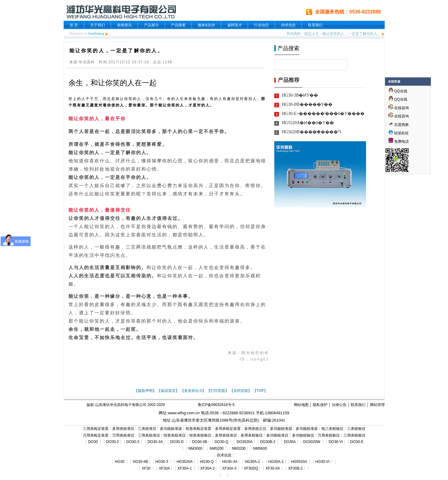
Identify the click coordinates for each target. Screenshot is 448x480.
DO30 (93, 442)
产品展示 (151, 25)
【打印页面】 (218, 391)
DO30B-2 (268, 442)
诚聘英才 (235, 25)
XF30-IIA (273, 468)
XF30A (164, 468)
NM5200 (216, 449)
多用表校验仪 (252, 435)
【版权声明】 (145, 391)
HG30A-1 (276, 462)
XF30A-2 (207, 468)
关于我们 (98, 25)
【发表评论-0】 (193, 391)
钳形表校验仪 (200, 435)
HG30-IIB (140, 462)
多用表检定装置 (228, 429)
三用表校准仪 (149, 435)
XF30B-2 (295, 468)
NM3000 (195, 449)
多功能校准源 (281, 429)
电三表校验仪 (332, 429)
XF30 (146, 468)
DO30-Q (222, 442)
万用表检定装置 (96, 435)
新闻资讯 (124, 25)
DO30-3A (155, 442)
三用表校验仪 (354, 435)
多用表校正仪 (255, 429)
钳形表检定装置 (198, 429)
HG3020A (185, 462)
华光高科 (294, 34)
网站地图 (301, 405)
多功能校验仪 (303, 435)
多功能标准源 (171, 429)
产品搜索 (178, 25)
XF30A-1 (185, 468)
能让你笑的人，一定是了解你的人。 (352, 34)
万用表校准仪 (123, 435)
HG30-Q (207, 462)
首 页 (74, 25)
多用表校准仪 (123, 429)
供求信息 (288, 25)
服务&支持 (206, 25)
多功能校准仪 (277, 435)
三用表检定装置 (96, 429)
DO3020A (245, 442)
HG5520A (299, 462)
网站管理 (377, 405)
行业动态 (261, 25)
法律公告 (339, 405)
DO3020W (312, 442)
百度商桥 (399, 125)
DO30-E (357, 442)
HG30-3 (162, 462)
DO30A (290, 442)
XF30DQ (251, 468)
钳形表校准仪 (175, 435)
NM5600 (260, 449)
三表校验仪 (356, 429)
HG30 (119, 462)
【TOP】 (260, 391)
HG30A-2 (252, 462)
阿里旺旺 (401, 133)
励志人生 (312, 34)
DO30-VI (336, 442)
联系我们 (315, 25)
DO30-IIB (200, 442)
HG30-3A (230, 462)
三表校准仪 (147, 429)
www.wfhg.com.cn (184, 413)
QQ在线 (398, 91)
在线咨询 (399, 108)
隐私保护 (320, 405)
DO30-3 (133, 442)
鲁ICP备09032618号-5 (216, 405)
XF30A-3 (229, 468)
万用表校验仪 (329, 435)
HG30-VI (322, 462)
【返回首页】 (168, 391)
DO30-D (177, 442)
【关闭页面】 (241, 391)
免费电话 (399, 142)
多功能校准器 (307, 429)
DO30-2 (113, 442)
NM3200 (239, 449)
